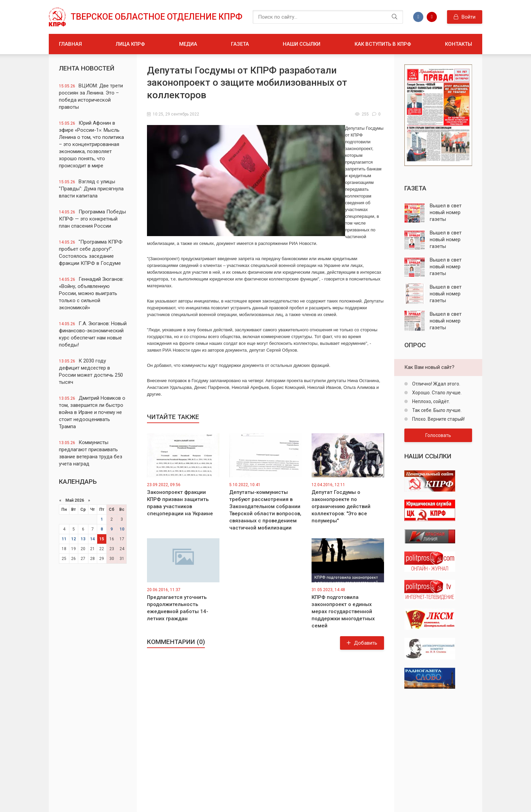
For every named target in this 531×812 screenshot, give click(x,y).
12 (73, 539)
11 (64, 539)
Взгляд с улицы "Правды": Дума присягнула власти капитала (91, 189)
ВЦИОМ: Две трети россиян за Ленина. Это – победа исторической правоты (91, 96)
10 (122, 529)
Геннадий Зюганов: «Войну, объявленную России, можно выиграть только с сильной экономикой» (91, 293)
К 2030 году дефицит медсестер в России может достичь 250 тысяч (91, 371)
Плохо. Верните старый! (438, 419)
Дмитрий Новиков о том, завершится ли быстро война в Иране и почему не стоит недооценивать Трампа (92, 412)
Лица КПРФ (130, 44)
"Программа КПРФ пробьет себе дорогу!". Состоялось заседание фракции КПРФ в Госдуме (91, 253)
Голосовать (438, 435)
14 (92, 539)
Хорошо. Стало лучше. (436, 393)
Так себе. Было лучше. (436, 410)
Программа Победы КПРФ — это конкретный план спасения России (92, 219)
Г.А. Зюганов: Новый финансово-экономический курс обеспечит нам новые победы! (93, 334)
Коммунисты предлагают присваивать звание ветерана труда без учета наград (91, 453)
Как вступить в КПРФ (383, 44)
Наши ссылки (302, 44)
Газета (240, 44)
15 (102, 539)
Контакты (459, 44)
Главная (70, 44)
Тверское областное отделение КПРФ (157, 17)
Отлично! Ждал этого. (436, 384)
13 (83, 539)
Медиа (188, 44)
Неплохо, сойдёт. (431, 401)
